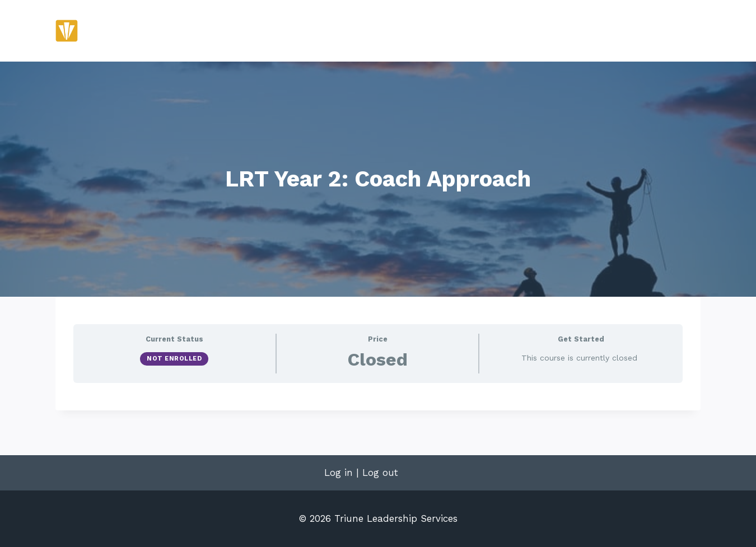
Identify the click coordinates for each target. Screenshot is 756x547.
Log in (339, 473)
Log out (380, 473)
